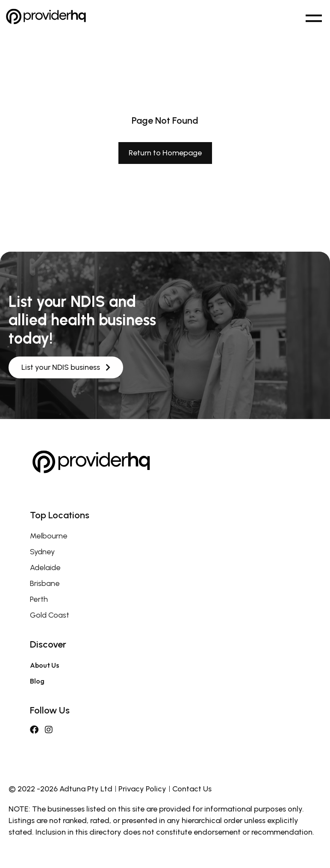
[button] (314, 16)
